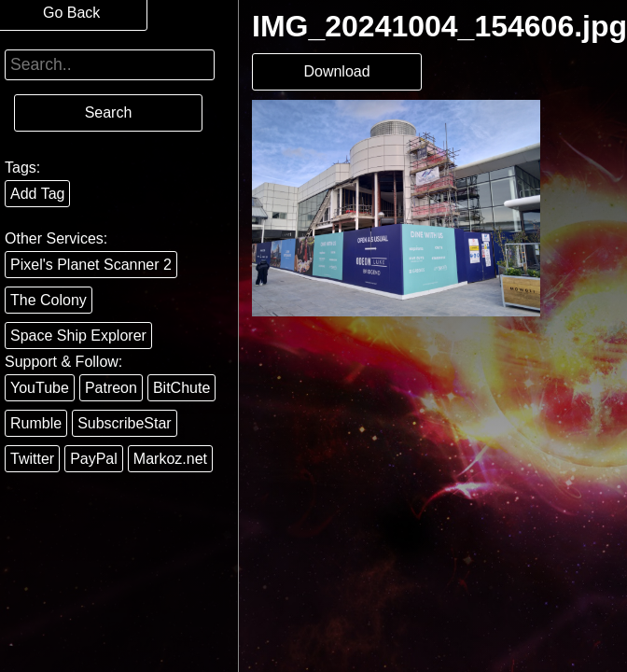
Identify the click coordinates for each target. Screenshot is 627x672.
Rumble (36, 423)
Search (109, 112)
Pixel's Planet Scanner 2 (91, 265)
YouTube (40, 388)
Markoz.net (170, 459)
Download (336, 71)
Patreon (111, 388)
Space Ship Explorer (78, 336)
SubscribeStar (125, 423)
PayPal (94, 459)
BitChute (181, 388)
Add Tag (37, 194)
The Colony (49, 300)
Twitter (32, 459)
